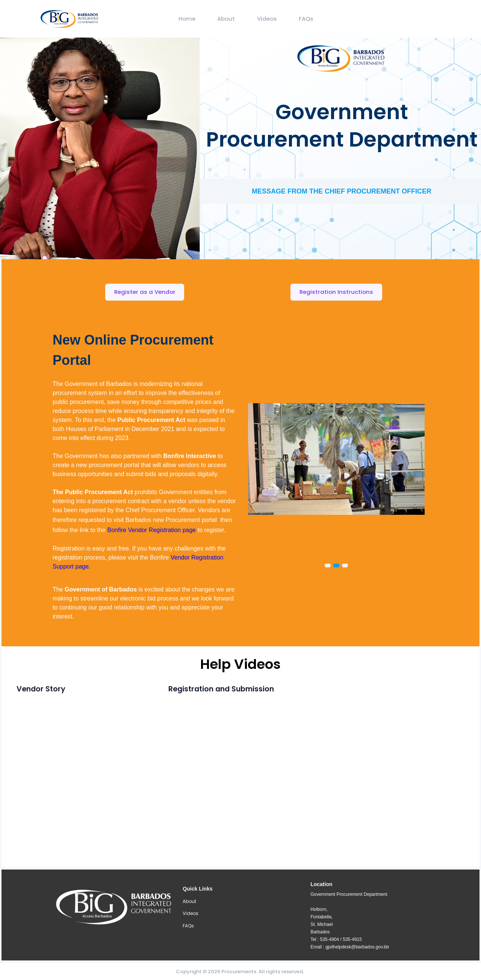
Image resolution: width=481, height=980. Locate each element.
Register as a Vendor (145, 292)
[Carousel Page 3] (345, 566)
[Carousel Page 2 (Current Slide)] (336, 566)
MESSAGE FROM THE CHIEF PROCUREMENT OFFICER (342, 191)
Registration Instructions (336, 292)
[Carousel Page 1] (328, 566)
